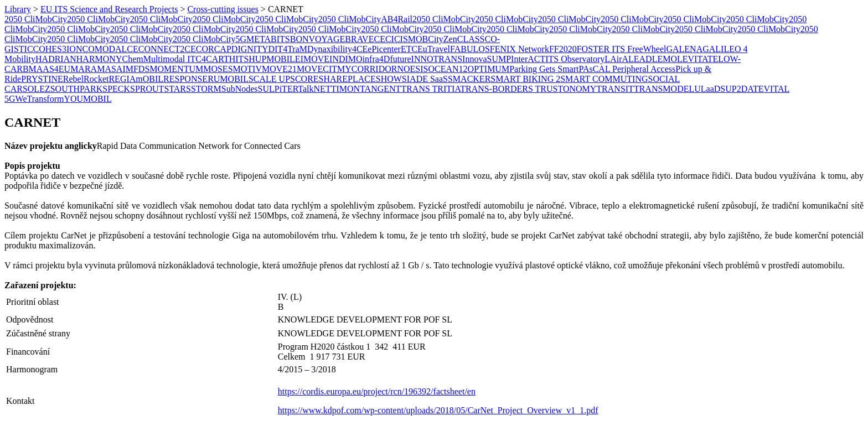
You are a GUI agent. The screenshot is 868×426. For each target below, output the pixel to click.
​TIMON (345, 89)
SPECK (116, 89)
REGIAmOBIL (136, 79)
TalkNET (314, 89)
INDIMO (346, 59)
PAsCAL (595, 69)
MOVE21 (279, 69)
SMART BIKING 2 (525, 79)
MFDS (138, 69)
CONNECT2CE (167, 49)
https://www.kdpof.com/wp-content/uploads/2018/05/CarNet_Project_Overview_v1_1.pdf (438, 410)
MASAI (111, 69)
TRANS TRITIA (430, 89)
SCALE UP (269, 79)
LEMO (665, 59)
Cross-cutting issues (223, 9)
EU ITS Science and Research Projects (109, 9)
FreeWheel (647, 49)
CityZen (442, 39)
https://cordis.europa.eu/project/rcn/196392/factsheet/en (377, 391)
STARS (177, 89)
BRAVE (359, 39)
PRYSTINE (42, 79)
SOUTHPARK (77, 89)
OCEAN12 (448, 69)
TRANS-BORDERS (497, 89)
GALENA (684, 49)
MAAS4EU (50, 69)
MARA (84, 69)
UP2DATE (744, 89)
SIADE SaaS (425, 79)
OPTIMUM (489, 69)
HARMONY (99, 59)
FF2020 (563, 49)
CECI (384, 39)
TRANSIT (615, 89)
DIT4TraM (288, 49)
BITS (280, 39)
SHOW (389, 79)
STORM (206, 89)
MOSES (218, 69)
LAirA (616, 59)
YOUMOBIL (87, 99)
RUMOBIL (228, 79)
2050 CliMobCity (36, 19)
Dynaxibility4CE (337, 49)
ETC (409, 49)
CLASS (471, 39)
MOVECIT (317, 69)
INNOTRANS (437, 59)
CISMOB (411, 39)
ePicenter (384, 49)
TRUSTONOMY (565, 89)
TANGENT (380, 89)
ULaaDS (710, 89)
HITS (239, 59)
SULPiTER (278, 89)
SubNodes (240, 89)
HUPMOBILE (274, 59)
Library (18, 9)
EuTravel (434, 49)
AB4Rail (397, 19)
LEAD (640, 59)
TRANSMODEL (664, 89)
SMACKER (469, 79)
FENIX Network (520, 49)
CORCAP (214, 49)
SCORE (304, 79)
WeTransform (40, 99)
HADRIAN (56, 59)
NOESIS (412, 69)
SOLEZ (37, 89)
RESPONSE (185, 79)
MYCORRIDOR (367, 69)
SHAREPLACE (347, 79)
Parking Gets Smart (544, 69)
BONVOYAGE (318, 39)
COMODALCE (110, 49)
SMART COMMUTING (604, 79)
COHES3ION (58, 49)
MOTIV (247, 69)
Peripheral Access (644, 69)
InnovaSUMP (487, 59)
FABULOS (470, 49)
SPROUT (147, 89)
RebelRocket (86, 79)
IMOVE (315, 59)
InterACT (528, 59)
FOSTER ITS (602, 49)
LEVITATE (697, 59)
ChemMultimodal (153, 59)
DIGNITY (250, 49)
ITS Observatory (575, 59)
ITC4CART (207, 59)
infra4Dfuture (387, 59)
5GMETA (253, 39)
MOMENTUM (176, 69)
